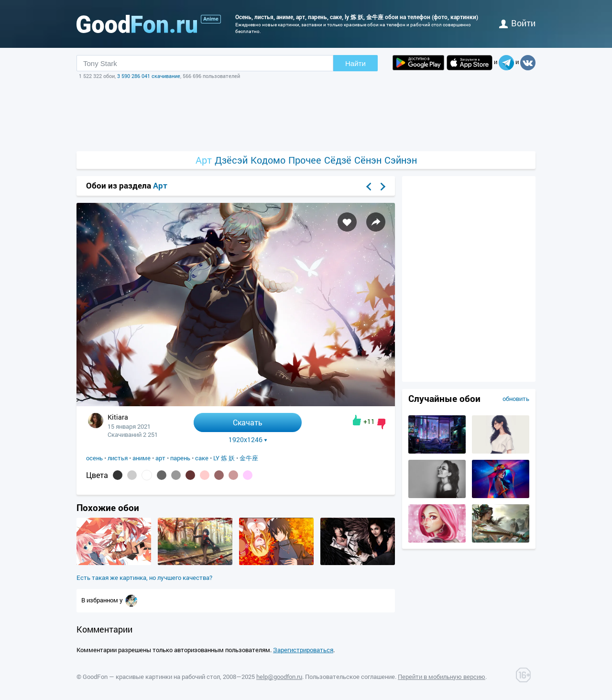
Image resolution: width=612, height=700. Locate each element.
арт (160, 458)
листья (118, 458)
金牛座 (249, 458)
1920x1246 (248, 440)
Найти (355, 63)
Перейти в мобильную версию (442, 677)
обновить (516, 399)
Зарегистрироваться (303, 650)
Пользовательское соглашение (350, 677)
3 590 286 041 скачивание (149, 76)
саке (202, 458)
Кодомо (268, 160)
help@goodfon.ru (279, 677)
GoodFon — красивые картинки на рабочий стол (151, 677)
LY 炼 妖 (224, 458)
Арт (204, 160)
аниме (142, 458)
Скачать (248, 422)
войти (517, 23)
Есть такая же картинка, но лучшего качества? (144, 578)
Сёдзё (338, 160)
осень (94, 458)
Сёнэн (368, 160)
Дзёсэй (231, 160)
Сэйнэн (401, 160)
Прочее (305, 160)
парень (180, 458)
